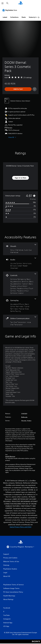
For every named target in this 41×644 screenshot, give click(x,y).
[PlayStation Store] (10, 10)
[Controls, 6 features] (20, 284)
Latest (5, 17)
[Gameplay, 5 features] (20, 305)
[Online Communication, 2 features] (20, 321)
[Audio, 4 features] (20, 263)
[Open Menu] (3, 3)
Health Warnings (10, 456)
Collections (14, 17)
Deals (24, 17)
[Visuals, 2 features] (20, 249)
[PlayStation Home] (21, 3)
